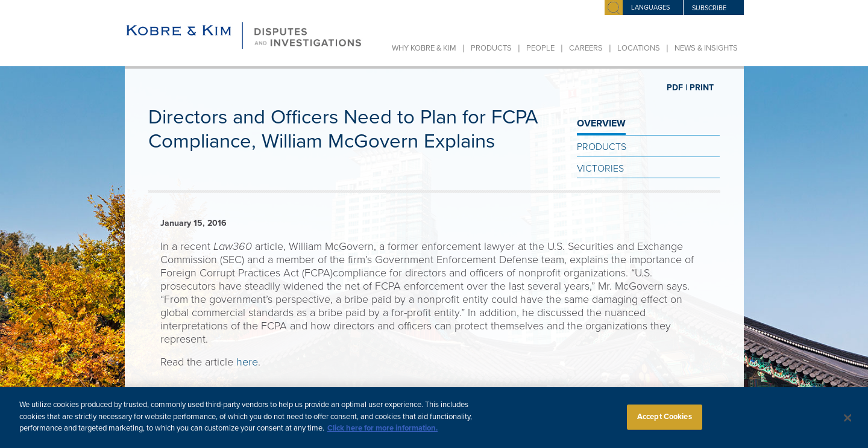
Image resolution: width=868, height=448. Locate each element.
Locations (639, 48)
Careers (586, 48)
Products (491, 48)
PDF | (677, 88)
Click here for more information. (382, 434)
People (540, 48)
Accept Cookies (665, 422)
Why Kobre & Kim (424, 48)
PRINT (702, 88)
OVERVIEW (601, 123)
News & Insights (706, 48)
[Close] (848, 424)
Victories (600, 169)
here (247, 362)
